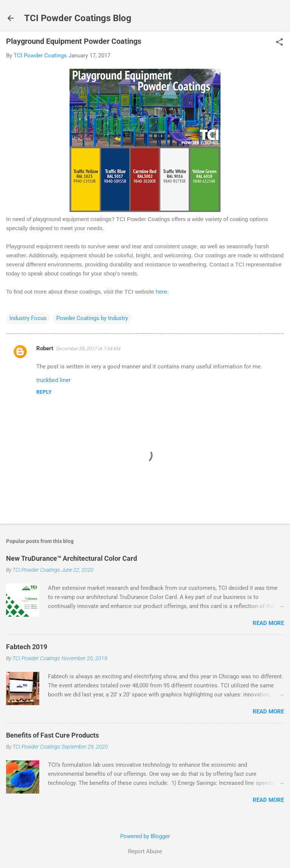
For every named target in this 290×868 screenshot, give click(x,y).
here (162, 292)
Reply (44, 392)
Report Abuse (145, 851)
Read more (268, 623)
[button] (279, 43)
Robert (45, 348)
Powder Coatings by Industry (92, 318)
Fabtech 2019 (27, 647)
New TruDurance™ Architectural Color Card (72, 558)
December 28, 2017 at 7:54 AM (88, 349)
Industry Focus (28, 318)
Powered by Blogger (145, 836)
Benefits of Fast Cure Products (52, 735)
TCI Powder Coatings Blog (78, 18)
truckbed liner (53, 380)
